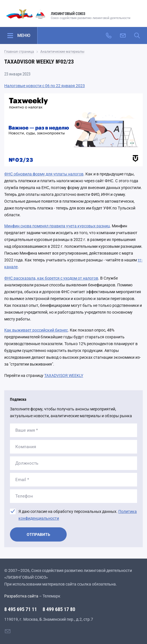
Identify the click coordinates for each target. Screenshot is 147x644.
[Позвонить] (109, 35)
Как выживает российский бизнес (36, 330)
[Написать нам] (123, 35)
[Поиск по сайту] (137, 35)
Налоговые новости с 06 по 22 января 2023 (45, 86)
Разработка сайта (21, 596)
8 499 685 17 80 (59, 609)
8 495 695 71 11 (21, 609)
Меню (24, 35)
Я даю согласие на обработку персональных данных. (78, 515)
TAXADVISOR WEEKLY (64, 376)
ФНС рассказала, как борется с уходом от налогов (51, 278)
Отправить (38, 534)
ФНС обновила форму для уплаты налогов (44, 174)
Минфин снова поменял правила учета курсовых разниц (57, 226)
